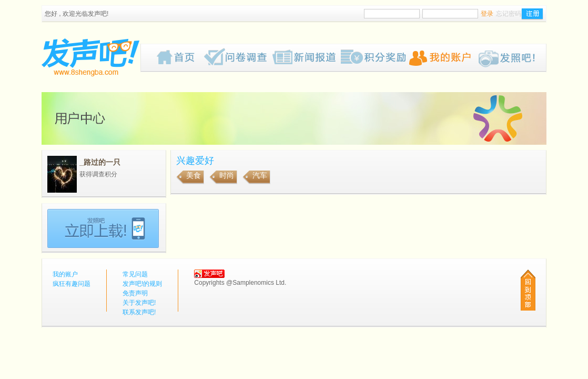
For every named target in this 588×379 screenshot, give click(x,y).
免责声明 (135, 293)
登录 (487, 14)
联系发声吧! (139, 312)
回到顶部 (528, 290)
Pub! (512, 58)
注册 (532, 14)
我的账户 (443, 58)
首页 (180, 58)
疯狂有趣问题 (238, 58)
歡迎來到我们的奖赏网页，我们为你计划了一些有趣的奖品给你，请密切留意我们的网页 (375, 58)
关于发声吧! (139, 303)
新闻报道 (307, 58)
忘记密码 (509, 14)
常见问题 (135, 274)
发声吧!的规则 (142, 284)
